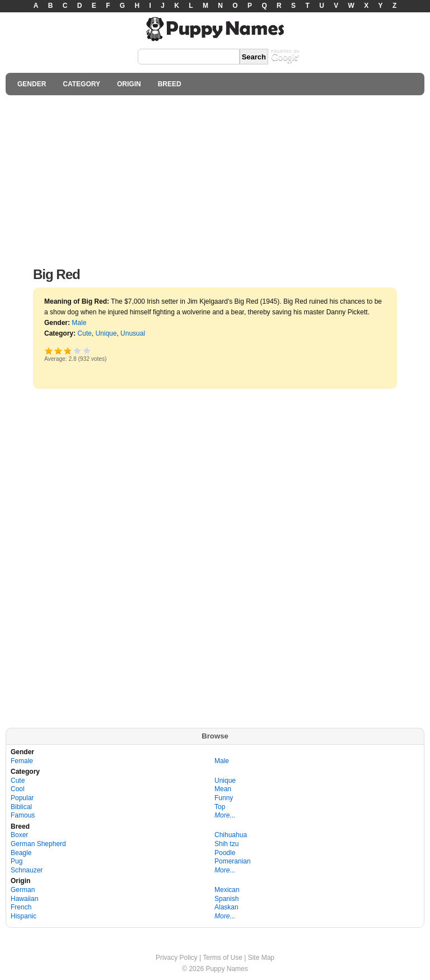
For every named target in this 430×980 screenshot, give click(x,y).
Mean (223, 789)
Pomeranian (233, 861)
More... (225, 815)
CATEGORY (81, 84)
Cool (18, 789)
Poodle (225, 853)
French (21, 907)
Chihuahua (231, 835)
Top (220, 807)
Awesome (87, 350)
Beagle (21, 853)
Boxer (19, 835)
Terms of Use (223, 958)
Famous (23, 815)
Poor (49, 350)
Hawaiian (24, 899)
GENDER (32, 84)
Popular (22, 798)
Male (79, 323)
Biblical (21, 807)
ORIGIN (129, 84)
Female (22, 761)
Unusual (133, 333)
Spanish (226, 899)
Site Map (261, 958)
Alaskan (226, 907)
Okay (59, 350)
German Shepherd (38, 844)
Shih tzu (226, 844)
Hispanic (24, 916)
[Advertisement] (215, 178)
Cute (84, 333)
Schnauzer (27, 870)
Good (67, 350)
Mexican (227, 890)
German (23, 890)
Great (78, 350)
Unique (106, 333)
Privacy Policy (177, 958)
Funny (224, 798)
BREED (170, 84)
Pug (17, 861)
